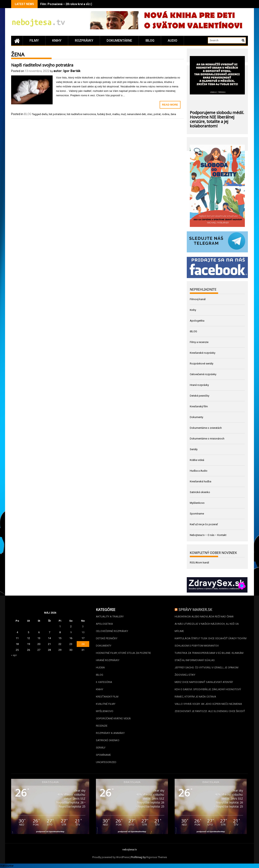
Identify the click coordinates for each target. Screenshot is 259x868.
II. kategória (104, 682)
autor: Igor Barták (67, 71)
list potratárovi (57, 114)
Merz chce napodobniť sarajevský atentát (204, 682)
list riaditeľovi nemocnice (81, 114)
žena (173, 114)
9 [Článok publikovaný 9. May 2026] (71, 632)
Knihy (57, 41)
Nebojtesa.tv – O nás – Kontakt (208, 535)
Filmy (34, 41)
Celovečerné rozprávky (203, 374)
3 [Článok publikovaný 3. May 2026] (83, 626)
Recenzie (102, 726)
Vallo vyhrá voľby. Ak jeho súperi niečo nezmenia (208, 704)
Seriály (194, 449)
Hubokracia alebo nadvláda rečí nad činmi (204, 617)
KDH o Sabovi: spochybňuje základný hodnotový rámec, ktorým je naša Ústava (208, 693)
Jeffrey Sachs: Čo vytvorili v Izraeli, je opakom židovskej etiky (206, 671)
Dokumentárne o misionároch (207, 439)
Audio (172, 41)
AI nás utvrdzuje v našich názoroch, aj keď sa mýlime (207, 627)
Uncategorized (106, 762)
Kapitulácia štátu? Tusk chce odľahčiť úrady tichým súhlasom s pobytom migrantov (211, 642)
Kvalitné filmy (106, 704)
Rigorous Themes (157, 857)
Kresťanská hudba (201, 481)
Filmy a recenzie (199, 342)
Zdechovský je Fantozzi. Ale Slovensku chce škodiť (210, 711)
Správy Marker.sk (195, 609)
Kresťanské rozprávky (203, 353)
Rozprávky (84, 41)
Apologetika (197, 321)
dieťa (45, 114)
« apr (14, 655)
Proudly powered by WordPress (111, 857)
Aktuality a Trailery (110, 617)
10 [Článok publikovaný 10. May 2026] (83, 632)
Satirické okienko (200, 492)
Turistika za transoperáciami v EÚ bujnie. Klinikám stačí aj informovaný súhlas (209, 657)
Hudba (100, 667)
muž (123, 114)
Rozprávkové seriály (202, 364)
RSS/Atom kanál (199, 563)
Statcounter (7, 866)
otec (150, 114)
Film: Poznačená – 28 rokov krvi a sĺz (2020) (70, 4)
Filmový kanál (198, 299)
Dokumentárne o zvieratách (206, 428)
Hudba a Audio (199, 471)
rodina (166, 114)
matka (116, 114)
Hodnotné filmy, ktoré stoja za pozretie (123, 653)
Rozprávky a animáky (110, 733)
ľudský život (104, 114)
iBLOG (150, 41)
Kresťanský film (199, 406)
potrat (157, 114)
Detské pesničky (200, 396)
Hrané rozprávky (199, 385)
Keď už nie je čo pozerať (204, 524)
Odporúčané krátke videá (113, 718)
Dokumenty (196, 417)
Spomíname (197, 514)
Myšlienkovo (197, 503)
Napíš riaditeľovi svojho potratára (42, 65)
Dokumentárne (119, 41)
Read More (170, 105)
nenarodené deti (136, 114)
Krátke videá (197, 460)
